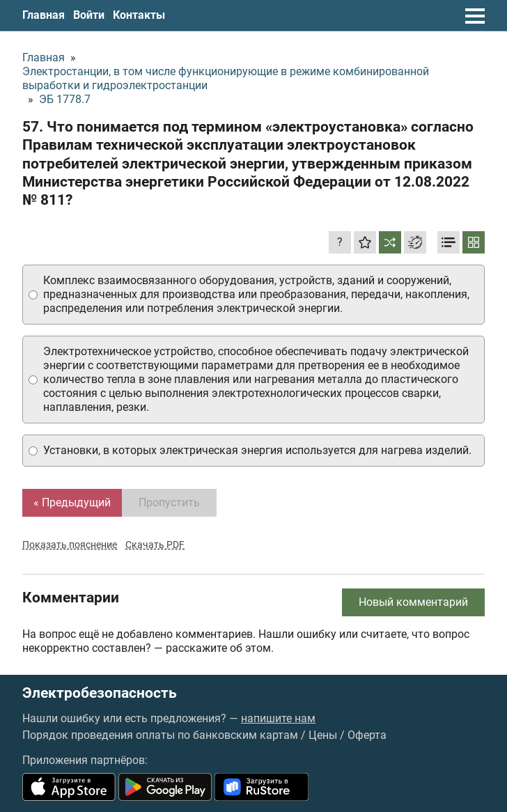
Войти (89, 15)
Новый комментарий (413, 602)
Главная (44, 15)
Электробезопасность (100, 693)
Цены (323, 735)
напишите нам (278, 718)
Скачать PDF (155, 545)
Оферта (367, 735)
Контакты (139, 15)
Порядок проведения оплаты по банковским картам (160, 735)
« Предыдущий (72, 502)
